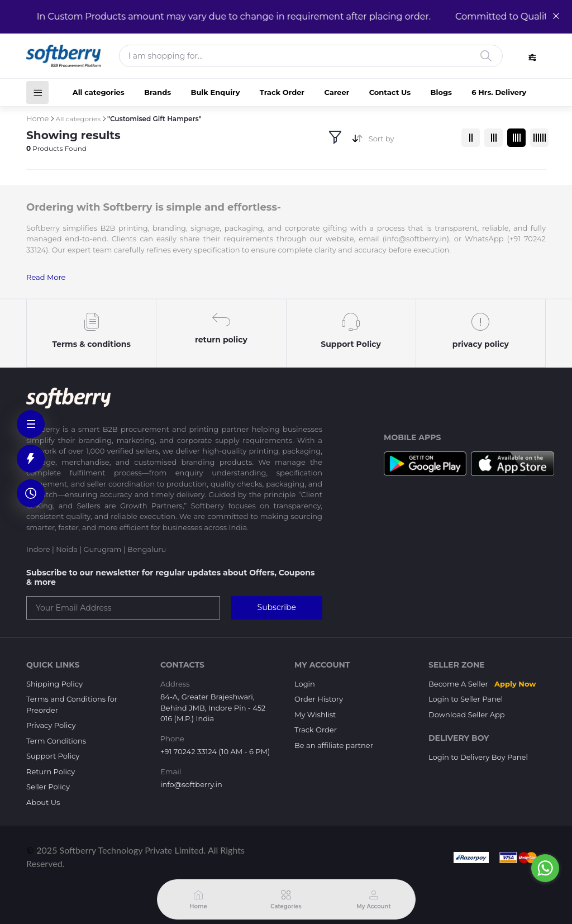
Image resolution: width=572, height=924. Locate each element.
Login (305, 684)
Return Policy (51, 771)
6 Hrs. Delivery (499, 92)
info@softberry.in (191, 784)
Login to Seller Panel (466, 699)
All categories (99, 92)
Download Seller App (467, 715)
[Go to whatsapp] (545, 868)
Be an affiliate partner (334, 745)
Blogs (441, 92)
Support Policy (53, 756)
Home (37, 118)
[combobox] (411, 141)
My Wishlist (315, 715)
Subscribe (277, 607)
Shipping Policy (54, 684)
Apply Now (515, 684)
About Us (43, 802)
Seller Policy (48, 787)
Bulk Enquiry (215, 92)
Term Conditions (56, 741)
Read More (46, 277)
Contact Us (390, 92)
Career (337, 92)
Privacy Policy (51, 725)
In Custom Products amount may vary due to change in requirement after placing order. (228, 16)
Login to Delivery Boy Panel (478, 757)
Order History (319, 699)
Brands (158, 92)
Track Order (282, 92)
